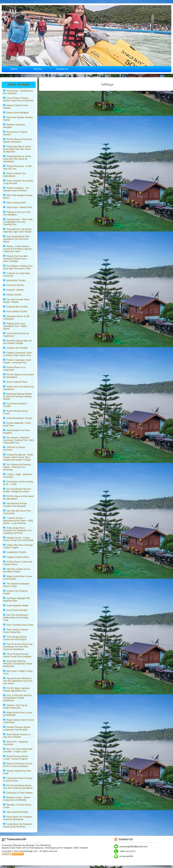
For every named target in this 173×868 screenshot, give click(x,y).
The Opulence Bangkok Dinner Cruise (16, 585)
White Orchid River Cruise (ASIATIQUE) (18, 578)
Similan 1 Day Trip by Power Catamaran (15, 707)
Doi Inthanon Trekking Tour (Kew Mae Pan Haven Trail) (18, 267)
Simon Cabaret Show (15, 382)
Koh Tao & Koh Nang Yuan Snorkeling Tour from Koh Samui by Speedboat (18, 647)
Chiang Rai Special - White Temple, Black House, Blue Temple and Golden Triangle (18, 457)
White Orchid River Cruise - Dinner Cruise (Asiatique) (18, 765)
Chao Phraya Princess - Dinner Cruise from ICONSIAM (18, 99)
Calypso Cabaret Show (16, 557)
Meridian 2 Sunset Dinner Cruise (17, 806)
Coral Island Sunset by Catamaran (16, 335)
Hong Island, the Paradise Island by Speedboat (18, 818)
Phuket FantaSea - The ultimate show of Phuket (16, 189)
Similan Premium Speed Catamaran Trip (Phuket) (17, 728)
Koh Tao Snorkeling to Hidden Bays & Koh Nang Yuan (16, 617)
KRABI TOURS (12, 295)
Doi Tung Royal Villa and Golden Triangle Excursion (17, 490)
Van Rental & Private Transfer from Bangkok (15, 505)
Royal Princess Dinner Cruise (16, 412)
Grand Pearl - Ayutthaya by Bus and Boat (18, 92)
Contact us (62, 69)
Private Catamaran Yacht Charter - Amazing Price (17, 361)
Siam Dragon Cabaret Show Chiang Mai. (16, 631)
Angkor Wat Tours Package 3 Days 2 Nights (18, 546)
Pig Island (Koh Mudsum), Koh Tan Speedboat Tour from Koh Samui (18, 681)
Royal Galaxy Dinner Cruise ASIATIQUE (18, 721)
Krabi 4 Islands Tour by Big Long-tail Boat (18, 182)
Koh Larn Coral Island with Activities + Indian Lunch (18, 750)
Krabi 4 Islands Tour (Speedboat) (15, 175)
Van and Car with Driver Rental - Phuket (16, 301)
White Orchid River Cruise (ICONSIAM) (18, 714)
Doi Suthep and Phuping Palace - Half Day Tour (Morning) (17, 467)
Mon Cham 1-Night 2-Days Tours (18, 672)
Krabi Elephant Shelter (16, 605)
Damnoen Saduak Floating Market (18, 119)
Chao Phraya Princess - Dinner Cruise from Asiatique (17, 655)
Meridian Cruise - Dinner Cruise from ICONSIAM (17, 799)
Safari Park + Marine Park (17, 207)
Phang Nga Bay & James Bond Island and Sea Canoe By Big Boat (17, 149)
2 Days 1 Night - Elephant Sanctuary (17, 476)
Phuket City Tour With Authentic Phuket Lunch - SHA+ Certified (16, 259)
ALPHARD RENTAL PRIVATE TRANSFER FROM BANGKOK (18, 664)
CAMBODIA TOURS (15, 552)
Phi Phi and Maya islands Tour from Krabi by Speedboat (18, 787)
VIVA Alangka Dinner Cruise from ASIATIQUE (15, 638)
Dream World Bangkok (16, 113)
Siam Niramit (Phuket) (16, 812)
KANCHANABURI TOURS (18, 418)
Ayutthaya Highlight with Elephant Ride (17, 599)
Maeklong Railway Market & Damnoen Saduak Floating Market (17, 396)
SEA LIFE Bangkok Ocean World (18, 197)
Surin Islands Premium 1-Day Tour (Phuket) (17, 736)
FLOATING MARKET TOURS (15, 405)
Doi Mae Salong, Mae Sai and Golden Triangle (17, 342)
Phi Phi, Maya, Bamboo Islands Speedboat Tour (16, 689)
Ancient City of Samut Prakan (15, 592)
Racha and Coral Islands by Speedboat (18, 388)
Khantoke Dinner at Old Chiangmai (16, 318)
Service (38, 69)
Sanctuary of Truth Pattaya (18, 793)
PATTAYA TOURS (14, 285)
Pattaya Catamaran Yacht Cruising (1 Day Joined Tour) (17, 354)
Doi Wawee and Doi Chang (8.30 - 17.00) (18, 483)
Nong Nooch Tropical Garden (15, 133)
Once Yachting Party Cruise (18, 625)
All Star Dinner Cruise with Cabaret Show (18, 563)
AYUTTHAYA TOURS (15, 610)
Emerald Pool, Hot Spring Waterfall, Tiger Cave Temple (17, 230)
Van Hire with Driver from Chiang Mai (17, 512)
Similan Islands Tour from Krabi (17, 772)
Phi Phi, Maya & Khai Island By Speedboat (18, 376)
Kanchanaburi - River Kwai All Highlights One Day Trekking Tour (18, 222)
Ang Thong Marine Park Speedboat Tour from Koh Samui (16, 239)
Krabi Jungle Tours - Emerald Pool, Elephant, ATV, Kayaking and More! (18, 530)
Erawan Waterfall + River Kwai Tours (17, 424)
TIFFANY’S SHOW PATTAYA (14, 449)
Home (14, 69)
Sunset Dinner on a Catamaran (14, 369)
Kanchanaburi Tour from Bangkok (17, 432)
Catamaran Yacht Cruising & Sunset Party (18, 779)
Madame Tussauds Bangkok (14, 126)
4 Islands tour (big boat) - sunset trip (17, 274)
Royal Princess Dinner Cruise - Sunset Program (16, 758)
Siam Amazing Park (15, 203)
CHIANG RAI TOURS (15, 348)
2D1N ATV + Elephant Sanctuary (16, 743)
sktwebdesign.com (29, 851)
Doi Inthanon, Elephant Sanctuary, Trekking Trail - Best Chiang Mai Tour (18, 440)
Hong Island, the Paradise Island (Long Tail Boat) (18, 825)
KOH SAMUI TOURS (15, 312)
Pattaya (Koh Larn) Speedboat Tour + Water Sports (15, 326)
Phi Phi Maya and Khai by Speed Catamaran (17, 140)
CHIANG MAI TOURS (16, 307)
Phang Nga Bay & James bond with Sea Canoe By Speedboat (17, 159)
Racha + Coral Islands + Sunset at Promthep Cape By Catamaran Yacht (17, 249)
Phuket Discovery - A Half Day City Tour (17, 167)
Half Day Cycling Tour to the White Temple (17, 570)
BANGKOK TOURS (14, 280)
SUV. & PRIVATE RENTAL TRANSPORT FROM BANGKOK (18, 698)
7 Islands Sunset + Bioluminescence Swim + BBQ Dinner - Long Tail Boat (18, 521)
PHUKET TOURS (13, 290)
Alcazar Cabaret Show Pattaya (16, 107)
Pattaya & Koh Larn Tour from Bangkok (17, 213)
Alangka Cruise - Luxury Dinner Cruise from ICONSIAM (18, 539)
